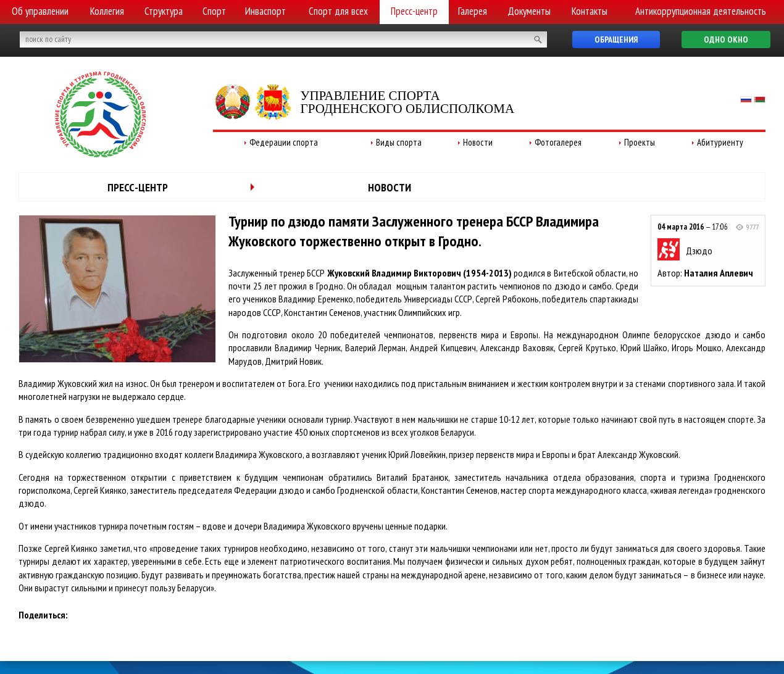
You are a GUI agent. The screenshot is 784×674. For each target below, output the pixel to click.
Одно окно (726, 40)
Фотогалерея (558, 142)
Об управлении (40, 11)
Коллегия (107, 11)
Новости (478, 142)
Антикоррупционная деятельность (701, 11)
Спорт (214, 11)
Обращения (616, 40)
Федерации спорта (284, 142)
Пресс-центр (414, 11)
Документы (529, 11)
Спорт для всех (338, 11)
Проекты (640, 142)
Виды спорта (399, 142)
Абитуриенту (720, 142)
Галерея (473, 11)
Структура (164, 11)
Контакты (590, 11)
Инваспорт (265, 11)
